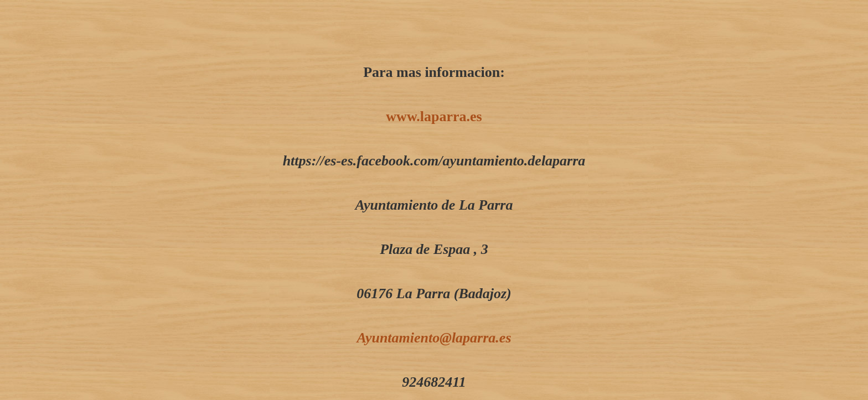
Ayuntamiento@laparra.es (434, 338)
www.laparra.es (434, 116)
